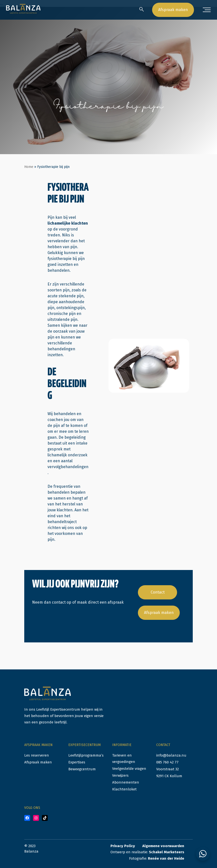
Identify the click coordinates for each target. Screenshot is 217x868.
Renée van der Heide (166, 858)
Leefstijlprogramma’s (86, 755)
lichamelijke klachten (68, 223)
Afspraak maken (173, 10)
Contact (158, 592)
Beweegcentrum (82, 769)
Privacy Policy (123, 846)
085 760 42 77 (167, 762)
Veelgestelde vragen (129, 769)
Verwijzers (120, 775)
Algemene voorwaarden (163, 846)
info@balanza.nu (171, 755)
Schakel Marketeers (167, 852)
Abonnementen (126, 782)
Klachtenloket (124, 789)
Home (29, 167)
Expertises (77, 762)
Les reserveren (37, 755)
